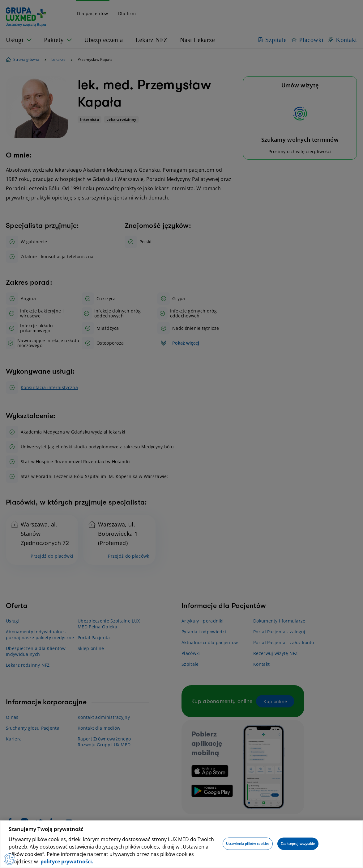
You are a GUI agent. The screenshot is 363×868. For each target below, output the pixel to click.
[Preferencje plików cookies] (10, 859)
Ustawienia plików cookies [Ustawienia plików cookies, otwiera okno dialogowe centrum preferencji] (248, 844)
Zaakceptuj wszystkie (298, 844)
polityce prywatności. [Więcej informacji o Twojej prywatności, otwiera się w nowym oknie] (66, 862)
